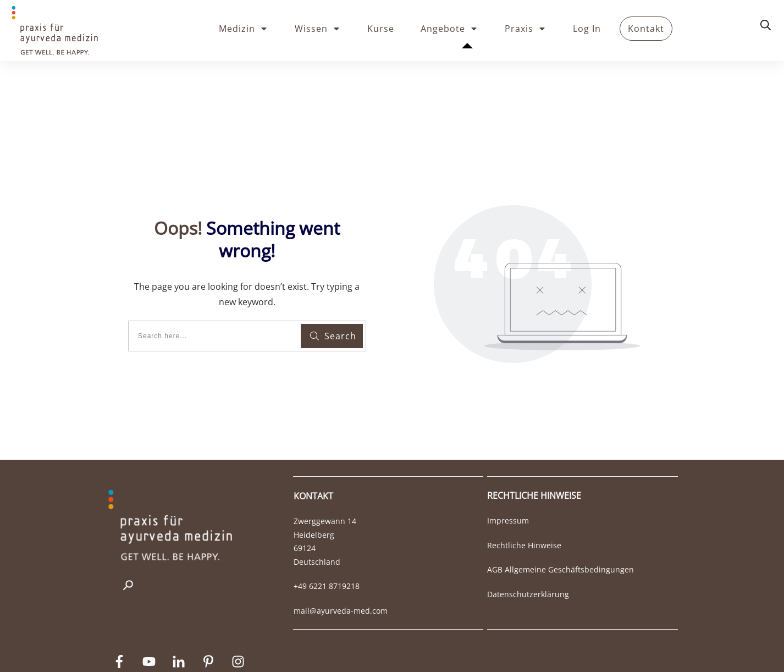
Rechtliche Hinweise (524, 499)
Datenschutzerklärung (528, 547)
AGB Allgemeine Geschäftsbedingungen (561, 523)
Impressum (508, 474)
